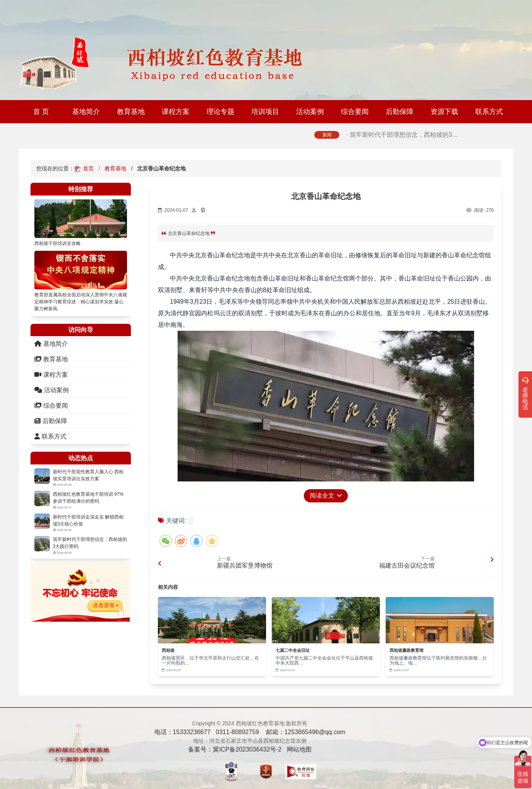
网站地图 (299, 749)
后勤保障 (400, 112)
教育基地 (131, 112)
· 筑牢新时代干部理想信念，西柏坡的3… (402, 139)
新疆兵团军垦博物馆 (245, 565)
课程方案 (176, 112)
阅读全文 (326, 496)
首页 (88, 168)
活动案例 (310, 112)
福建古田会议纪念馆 (407, 565)
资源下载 (444, 112)
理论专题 (220, 112)
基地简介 (86, 112)
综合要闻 (355, 112)
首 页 (41, 112)
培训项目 (265, 112)
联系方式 (489, 112)
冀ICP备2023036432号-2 (247, 749)
